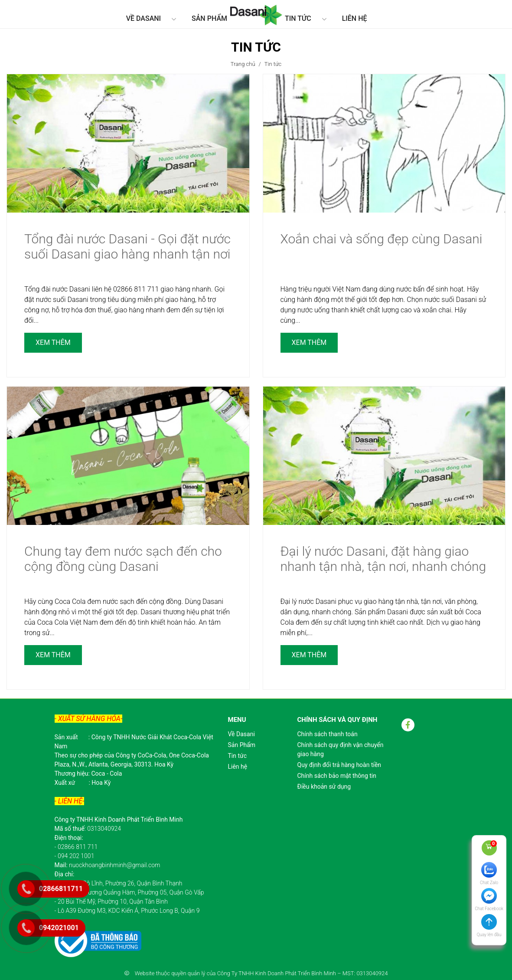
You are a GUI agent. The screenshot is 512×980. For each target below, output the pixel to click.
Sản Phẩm (209, 18)
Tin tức (298, 18)
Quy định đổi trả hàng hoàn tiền (339, 765)
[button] (489, 930)
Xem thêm (53, 343)
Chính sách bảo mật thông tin (337, 776)
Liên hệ (355, 18)
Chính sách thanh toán (328, 734)
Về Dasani (143, 18)
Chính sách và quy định (338, 720)
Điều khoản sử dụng (324, 787)
